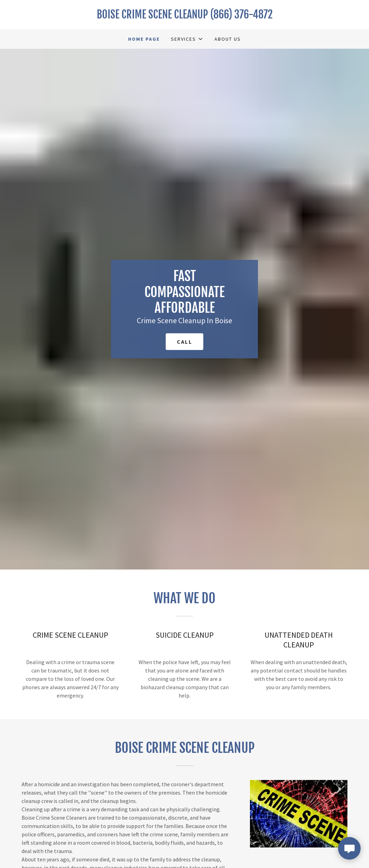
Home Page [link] (144, 39)
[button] (187, 39)
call (184, 342)
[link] (184, 16)
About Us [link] (228, 39)
